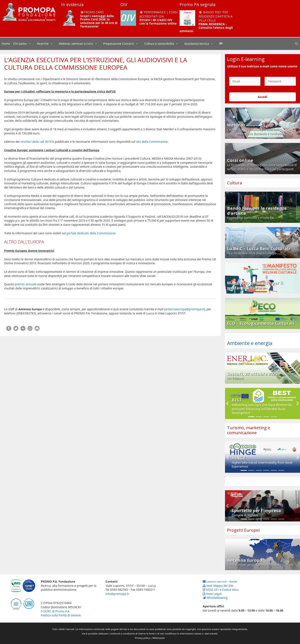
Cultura (234, 183)
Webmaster (159, 638)
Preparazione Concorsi (123, 44)
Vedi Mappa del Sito (218, 586)
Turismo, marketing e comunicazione (249, 430)
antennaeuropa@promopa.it (184, 309)
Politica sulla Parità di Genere (61, 615)
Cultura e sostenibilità (164, 44)
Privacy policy (142, 638)
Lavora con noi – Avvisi (220, 581)
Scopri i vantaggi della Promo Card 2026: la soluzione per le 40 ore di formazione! (99, 21)
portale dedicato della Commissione (91, 233)
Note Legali (212, 594)
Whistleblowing (215, 598)
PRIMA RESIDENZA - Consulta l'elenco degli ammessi (206, 28)
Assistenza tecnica (201, 44)
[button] (227, 403)
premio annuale (26, 284)
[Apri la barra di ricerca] (296, 44)
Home (6, 44)
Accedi (262, 97)
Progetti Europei (243, 530)
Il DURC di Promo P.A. (55, 611)
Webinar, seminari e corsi (80, 44)
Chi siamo (24, 44)
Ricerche (47, 44)
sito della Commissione (152, 142)
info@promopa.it (117, 594)
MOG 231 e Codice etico (221, 590)
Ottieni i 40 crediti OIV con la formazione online (158, 22)
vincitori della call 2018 (36, 142)
